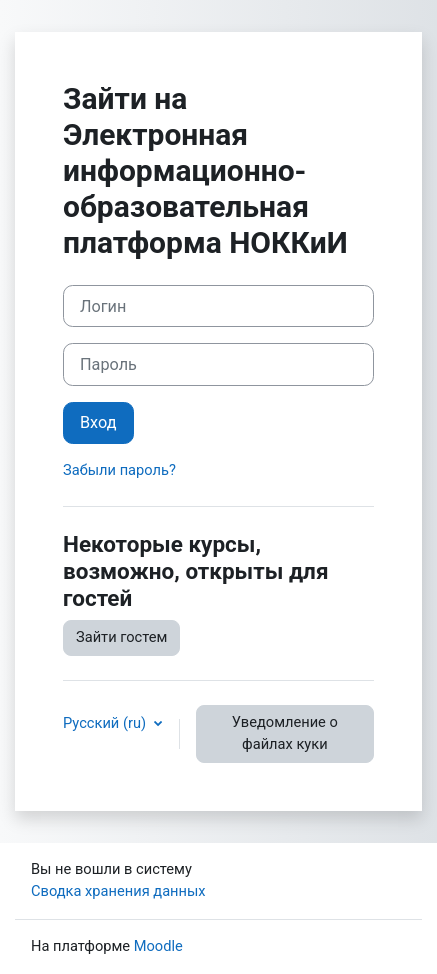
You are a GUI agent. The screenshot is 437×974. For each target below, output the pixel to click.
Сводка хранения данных (118, 891)
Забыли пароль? (119, 470)
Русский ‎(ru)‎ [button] (106, 723)
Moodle (158, 946)
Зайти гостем (121, 637)
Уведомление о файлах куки (285, 733)
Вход (98, 422)
